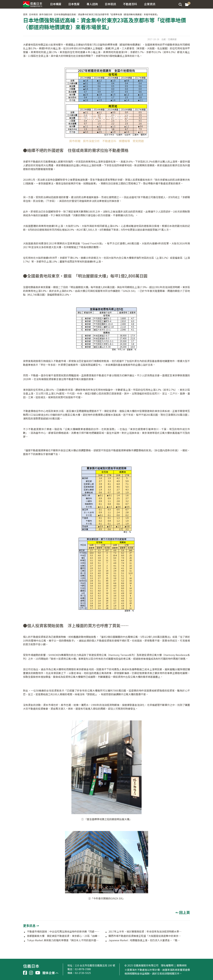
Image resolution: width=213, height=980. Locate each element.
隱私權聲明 (167, 965)
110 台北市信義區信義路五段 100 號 (95, 965)
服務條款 (182, 965)
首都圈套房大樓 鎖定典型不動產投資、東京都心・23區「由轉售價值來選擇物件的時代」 (64, 936)
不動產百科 (109, 141)
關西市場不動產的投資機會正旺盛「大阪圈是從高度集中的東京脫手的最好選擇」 (145, 936)
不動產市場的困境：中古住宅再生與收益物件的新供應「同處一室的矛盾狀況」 (64, 932)
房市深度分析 (91, 141)
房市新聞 (75, 141)
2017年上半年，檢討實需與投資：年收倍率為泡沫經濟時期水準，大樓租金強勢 (145, 932)
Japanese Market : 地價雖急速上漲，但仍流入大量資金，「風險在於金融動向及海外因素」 (145, 940)
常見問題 (138, 141)
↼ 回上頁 (183, 912)
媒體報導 (124, 141)
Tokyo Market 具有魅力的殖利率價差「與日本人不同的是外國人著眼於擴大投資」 (64, 940)
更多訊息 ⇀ (31, 926)
